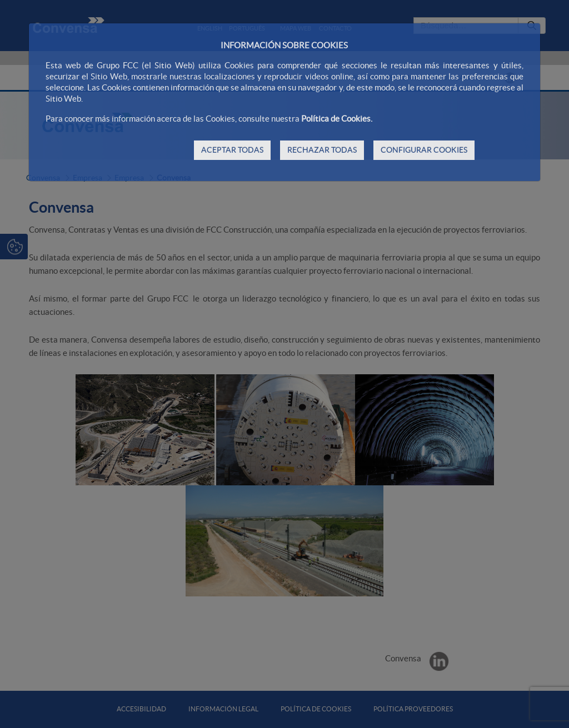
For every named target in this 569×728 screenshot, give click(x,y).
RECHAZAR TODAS (322, 150)
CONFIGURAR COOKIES (424, 150)
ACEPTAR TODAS (232, 150)
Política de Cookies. (337, 119)
